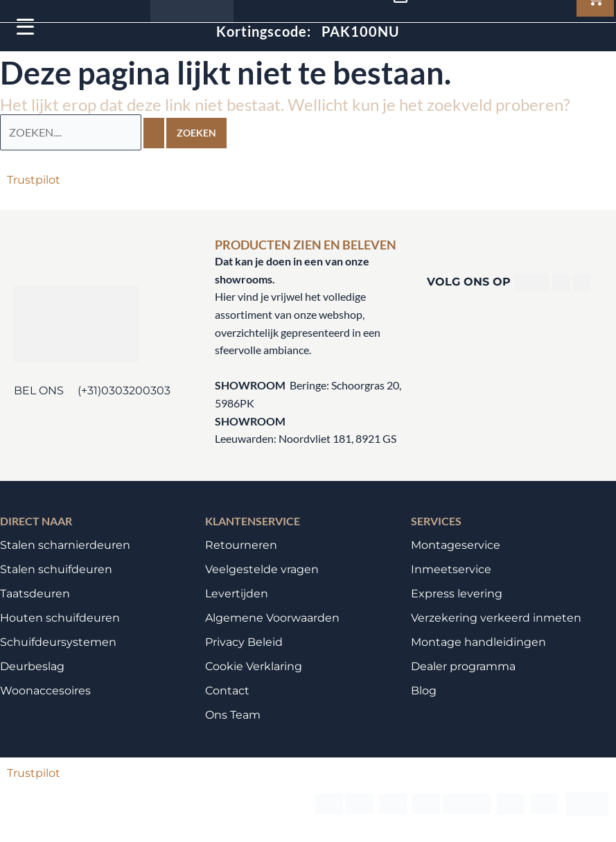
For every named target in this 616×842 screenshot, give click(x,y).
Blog (424, 690)
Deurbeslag (32, 666)
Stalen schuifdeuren (56, 569)
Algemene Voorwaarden (272, 617)
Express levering (457, 593)
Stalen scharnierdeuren (65, 544)
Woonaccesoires (45, 690)
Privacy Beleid (244, 641)
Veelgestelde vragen (262, 569)
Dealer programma (463, 666)
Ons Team (233, 714)
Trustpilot (34, 179)
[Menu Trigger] (25, 26)
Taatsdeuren (35, 593)
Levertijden (237, 593)
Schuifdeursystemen (58, 641)
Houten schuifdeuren (60, 617)
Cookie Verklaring (254, 666)
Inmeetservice (451, 569)
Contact (227, 690)
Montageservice (456, 544)
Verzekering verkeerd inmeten (496, 617)
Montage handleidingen (478, 641)
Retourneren (241, 544)
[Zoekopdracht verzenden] (154, 132)
